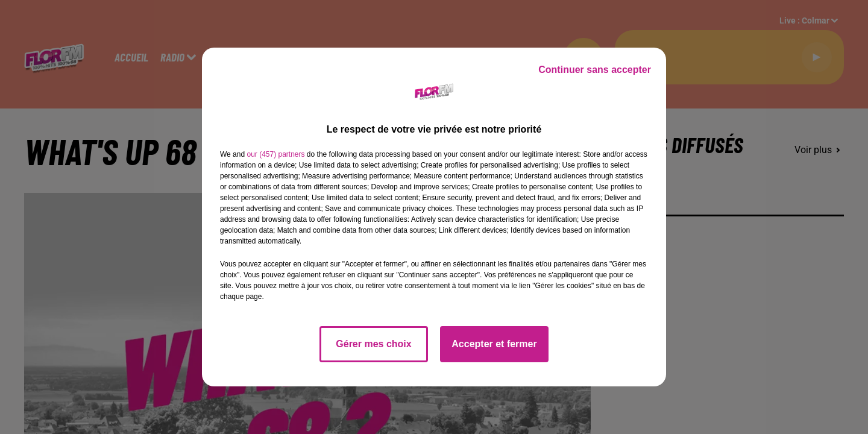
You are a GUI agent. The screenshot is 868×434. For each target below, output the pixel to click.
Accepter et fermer (494, 344)
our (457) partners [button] (275, 154)
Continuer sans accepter (595, 70)
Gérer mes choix (373, 344)
